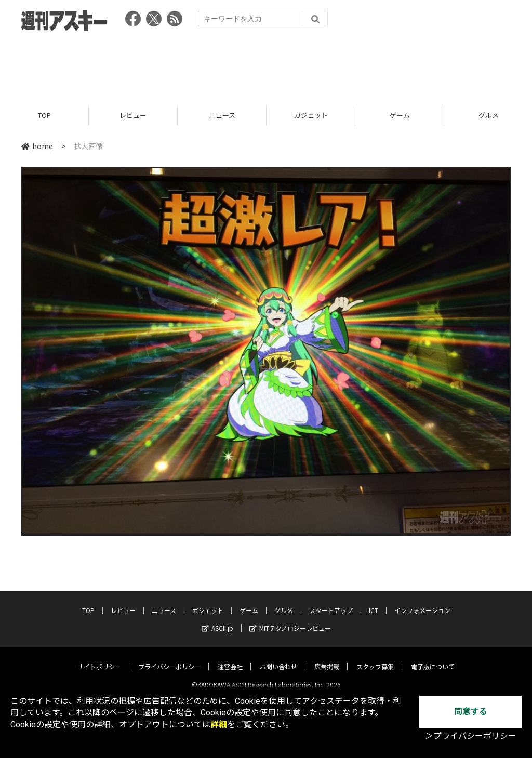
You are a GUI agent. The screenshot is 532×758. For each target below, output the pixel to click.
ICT (374, 602)
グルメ (284, 602)
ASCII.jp (217, 620)
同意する (471, 712)
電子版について (433, 658)
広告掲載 (327, 658)
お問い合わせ (278, 658)
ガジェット (311, 116)
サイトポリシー (99, 658)
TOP (44, 116)
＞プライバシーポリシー (471, 736)
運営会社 (230, 658)
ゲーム (400, 116)
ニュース (222, 116)
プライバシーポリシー (169, 658)
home (37, 147)
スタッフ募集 (375, 658)
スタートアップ (331, 602)
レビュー (133, 116)
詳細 (219, 724)
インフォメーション (422, 602)
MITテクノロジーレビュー (290, 620)
